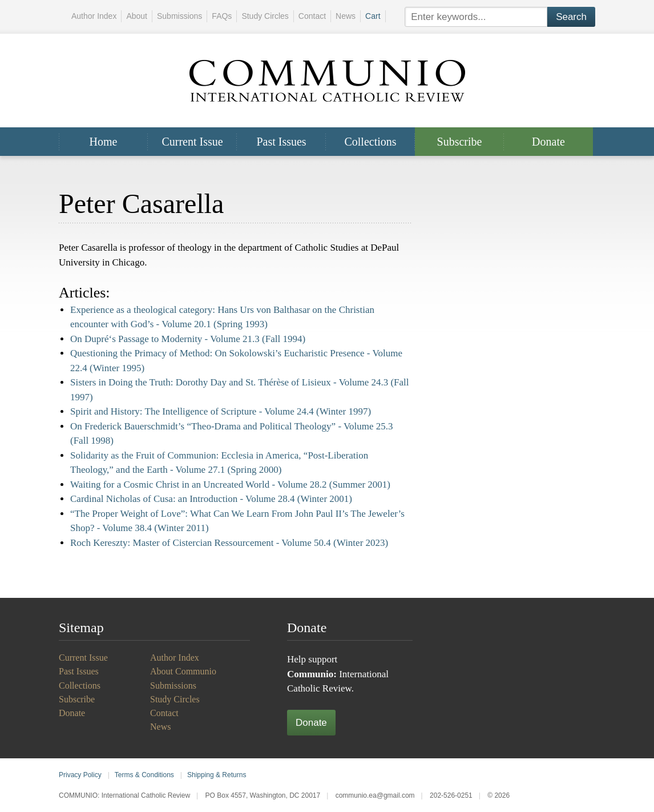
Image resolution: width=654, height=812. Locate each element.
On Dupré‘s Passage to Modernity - (188, 339)
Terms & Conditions (144, 775)
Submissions (179, 16)
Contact (312, 16)
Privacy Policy (80, 775)
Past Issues (281, 142)
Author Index (94, 16)
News (346, 16)
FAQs (222, 16)
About (137, 16)
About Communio (183, 671)
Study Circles (265, 16)
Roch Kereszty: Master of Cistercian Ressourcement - (229, 543)
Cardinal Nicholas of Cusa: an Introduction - (211, 499)
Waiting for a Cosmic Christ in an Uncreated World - (230, 485)
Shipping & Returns (217, 775)
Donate (548, 142)
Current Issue (192, 142)
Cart (373, 16)
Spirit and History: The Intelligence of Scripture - (221, 411)
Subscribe (460, 142)
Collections (370, 142)
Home (104, 142)
